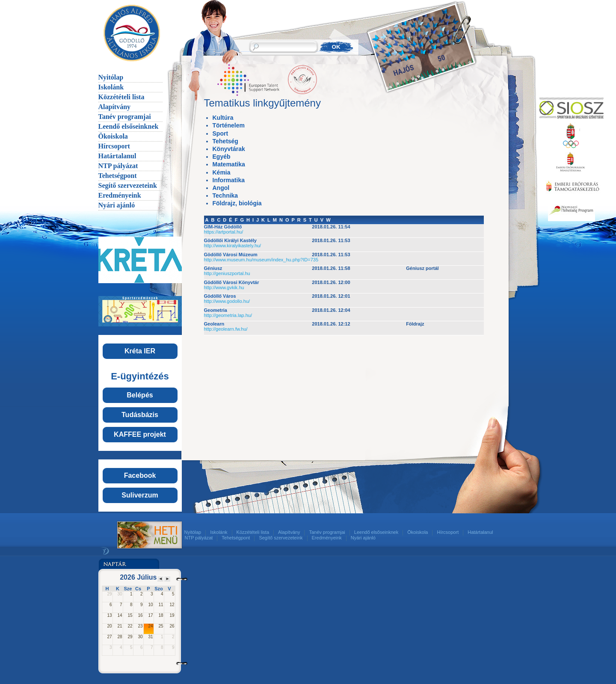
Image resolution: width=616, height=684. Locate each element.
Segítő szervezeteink (128, 185)
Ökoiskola (113, 136)
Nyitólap (111, 77)
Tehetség (225, 141)
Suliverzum (140, 495)
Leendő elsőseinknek (129, 126)
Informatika (229, 180)
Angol (221, 188)
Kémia (222, 172)
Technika (225, 195)
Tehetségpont (118, 176)
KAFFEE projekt (140, 434)
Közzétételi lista (121, 97)
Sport (221, 133)
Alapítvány (115, 107)
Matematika (229, 164)
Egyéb (222, 157)
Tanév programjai (125, 117)
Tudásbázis (140, 415)
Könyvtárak (229, 149)
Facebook (140, 475)
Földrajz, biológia (237, 203)
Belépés (140, 395)
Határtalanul (117, 156)
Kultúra (223, 118)
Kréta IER (140, 351)
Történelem (229, 125)
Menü (140, 535)
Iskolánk (111, 87)
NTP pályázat (118, 166)
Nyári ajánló (117, 205)
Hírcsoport (114, 146)
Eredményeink (120, 195)
